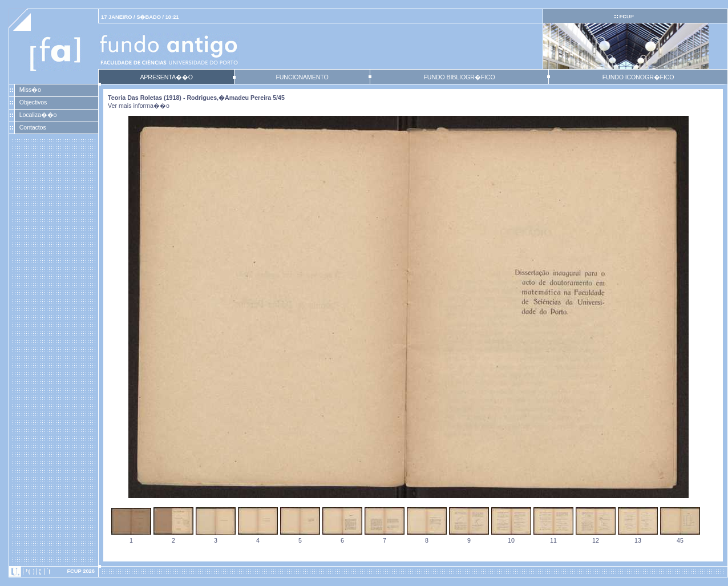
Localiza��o (38, 115)
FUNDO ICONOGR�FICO (638, 77)
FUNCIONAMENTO (302, 77)
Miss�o (30, 90)
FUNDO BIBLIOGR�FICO (459, 77)
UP (626, 17)
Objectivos (33, 102)
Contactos (33, 127)
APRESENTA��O (166, 77)
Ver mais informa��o (139, 106)
